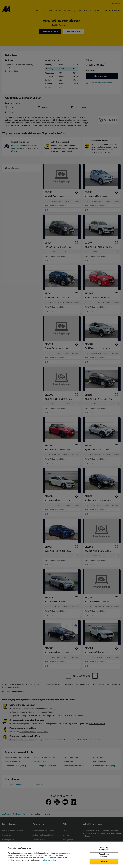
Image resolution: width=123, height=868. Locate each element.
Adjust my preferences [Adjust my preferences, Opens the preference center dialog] (104, 849)
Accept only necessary (104, 855)
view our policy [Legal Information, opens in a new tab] (50, 860)
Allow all (104, 861)
